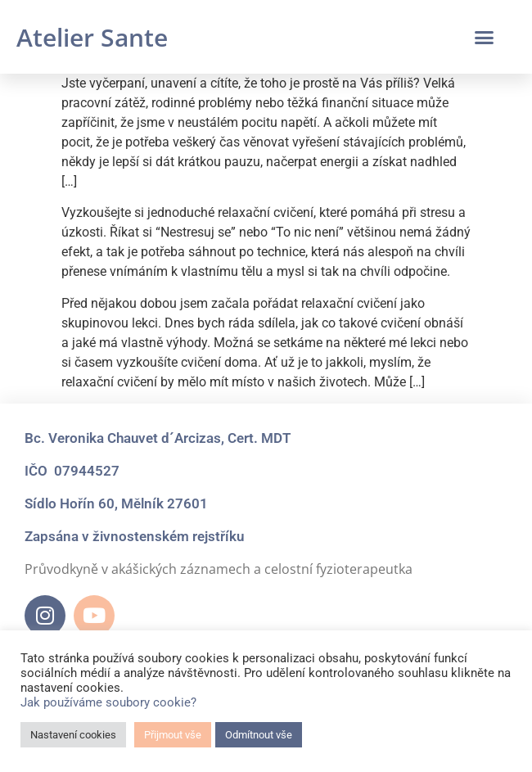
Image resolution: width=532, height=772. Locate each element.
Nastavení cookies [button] (73, 735)
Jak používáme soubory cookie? (108, 702)
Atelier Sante (92, 37)
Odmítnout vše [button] (259, 735)
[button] (485, 37)
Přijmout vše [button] (173, 735)
